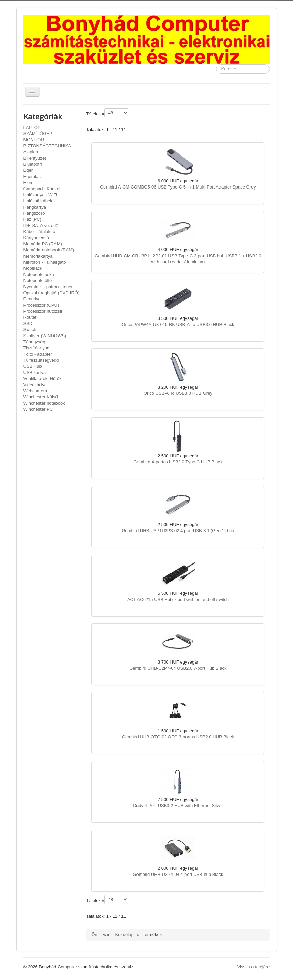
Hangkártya (35, 207)
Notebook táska (39, 274)
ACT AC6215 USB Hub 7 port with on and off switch (178, 599)
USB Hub (33, 366)
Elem (29, 183)
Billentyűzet (35, 158)
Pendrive (32, 299)
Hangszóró (34, 213)
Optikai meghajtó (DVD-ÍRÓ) (52, 293)
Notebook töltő (38, 281)
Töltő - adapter (38, 354)
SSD (28, 323)
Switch (30, 330)
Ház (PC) (32, 219)
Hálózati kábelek (40, 201)
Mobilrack (33, 268)
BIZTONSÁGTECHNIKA (47, 146)
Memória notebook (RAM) (49, 250)
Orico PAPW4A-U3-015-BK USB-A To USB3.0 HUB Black (178, 324)
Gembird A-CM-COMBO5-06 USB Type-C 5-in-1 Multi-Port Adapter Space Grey (178, 187)
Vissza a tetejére (254, 967)
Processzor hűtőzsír (43, 311)
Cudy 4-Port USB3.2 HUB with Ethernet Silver (178, 806)
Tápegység (34, 342)
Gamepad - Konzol (42, 189)
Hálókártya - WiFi (40, 195)
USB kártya (35, 372)
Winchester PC (38, 409)
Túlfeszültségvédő (41, 360)
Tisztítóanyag (37, 348)
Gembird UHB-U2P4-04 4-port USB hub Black (178, 874)
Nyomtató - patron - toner (48, 287)
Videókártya (35, 385)
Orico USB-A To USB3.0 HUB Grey (178, 393)
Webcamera (35, 391)
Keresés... (216, 64)
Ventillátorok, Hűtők (43, 379)
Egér (28, 170)
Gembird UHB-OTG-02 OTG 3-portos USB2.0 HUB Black (178, 737)
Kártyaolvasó (36, 238)
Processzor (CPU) (41, 305)
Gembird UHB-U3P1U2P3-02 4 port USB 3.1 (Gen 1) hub (178, 531)
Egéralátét (34, 176)
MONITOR (34, 140)
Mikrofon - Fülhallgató (45, 262)
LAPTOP (32, 127)
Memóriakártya (38, 256)
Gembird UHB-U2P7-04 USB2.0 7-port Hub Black (178, 668)
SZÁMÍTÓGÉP (38, 134)
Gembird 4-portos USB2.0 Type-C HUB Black (178, 462)
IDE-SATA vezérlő (41, 225)
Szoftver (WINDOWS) (45, 336)
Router (30, 317)
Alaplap (31, 152)
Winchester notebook (44, 403)
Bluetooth (33, 164)
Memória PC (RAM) (43, 244)
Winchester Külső (41, 397)
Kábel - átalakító (39, 232)
